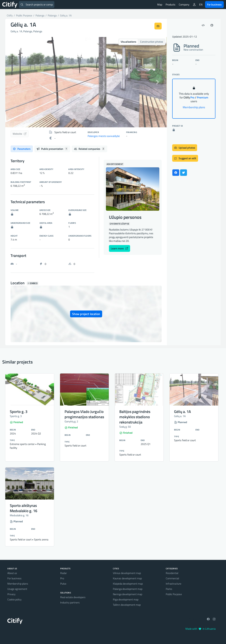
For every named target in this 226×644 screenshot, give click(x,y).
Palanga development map (128, 589)
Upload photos (185, 148)
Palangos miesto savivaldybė (104, 136)
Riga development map (126, 599)
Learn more (120, 248)
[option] (86, 82)
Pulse (63, 584)
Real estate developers (73, 597)
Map (160, 4)
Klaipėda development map (128, 584)
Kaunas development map (127, 578)
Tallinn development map (127, 605)
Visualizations (128, 42)
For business (214, 4)
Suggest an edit (185, 158)
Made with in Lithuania (201, 629)
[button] (17, 82)
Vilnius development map (127, 573)
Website (20, 134)
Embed (33, 283)
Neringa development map (128, 594)
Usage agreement (17, 589)
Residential (172, 573)
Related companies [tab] (89, 149)
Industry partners (70, 602)
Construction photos (152, 42)
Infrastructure (174, 584)
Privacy (11, 594)
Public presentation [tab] (52, 149)
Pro (62, 578)
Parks (169, 589)
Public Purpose (174, 594)
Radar (64, 573)
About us (12, 573)
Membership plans (194, 107)
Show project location (86, 314)
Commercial (172, 578)
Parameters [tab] (22, 149)
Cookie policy (14, 599)
